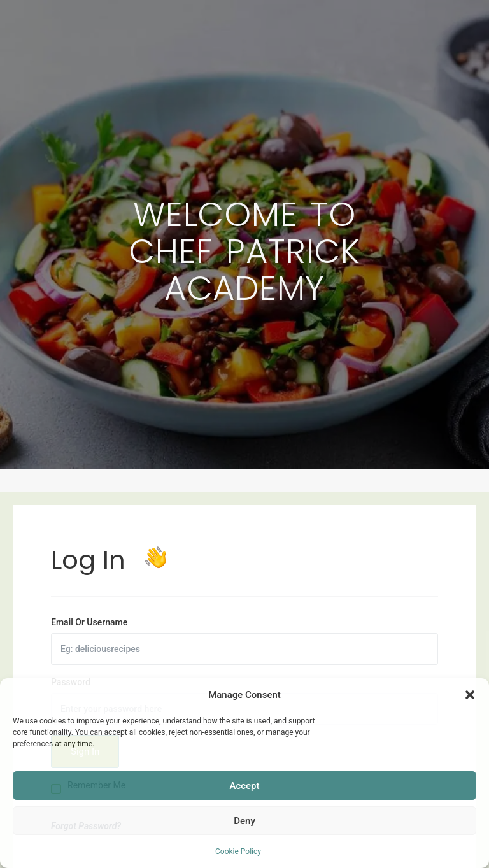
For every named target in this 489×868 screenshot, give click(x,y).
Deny (244, 821)
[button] (470, 695)
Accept (244, 786)
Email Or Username (89, 622)
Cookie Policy (238, 851)
